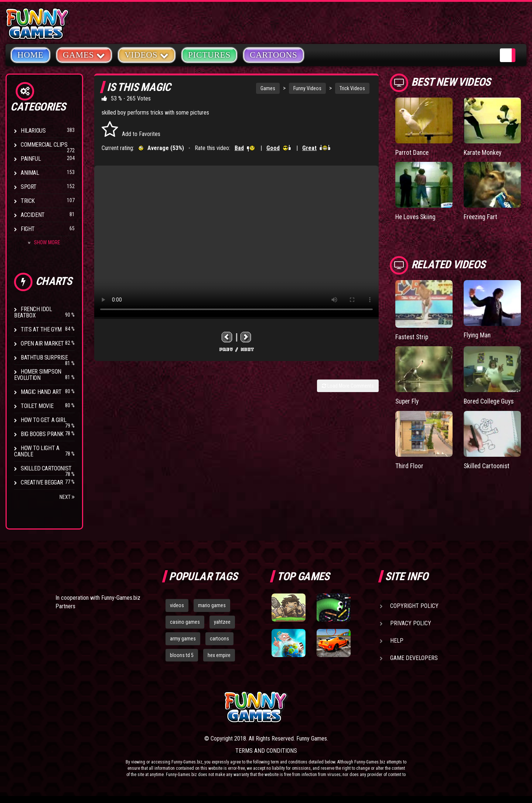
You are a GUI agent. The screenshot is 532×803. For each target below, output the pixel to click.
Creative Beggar (42, 482)
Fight (28, 229)
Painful (31, 159)
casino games (185, 622)
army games (183, 639)
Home (30, 55)
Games (268, 88)
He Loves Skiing (417, 217)
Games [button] (84, 55)
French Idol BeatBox (33, 312)
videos (177, 605)
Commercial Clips (44, 145)
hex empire (219, 655)
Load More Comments (348, 386)
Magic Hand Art (41, 392)
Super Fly (408, 401)
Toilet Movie (37, 406)
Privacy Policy (411, 623)
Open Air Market (42, 343)
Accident (33, 215)
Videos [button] (147, 55)
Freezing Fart (481, 217)
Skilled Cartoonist (46, 468)
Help (397, 641)
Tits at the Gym (41, 329)
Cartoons (274, 55)
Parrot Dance (413, 152)
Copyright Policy (414, 606)
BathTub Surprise (44, 358)
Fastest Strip (413, 336)
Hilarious (33, 131)
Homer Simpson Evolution (38, 375)
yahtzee (222, 622)
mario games (212, 605)
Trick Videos (352, 88)
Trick (28, 201)
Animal (30, 173)
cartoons (219, 639)
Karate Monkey (483, 152)
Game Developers (414, 658)
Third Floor (410, 465)
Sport (29, 187)
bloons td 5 (182, 655)
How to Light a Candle (37, 451)
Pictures (209, 55)
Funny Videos (307, 88)
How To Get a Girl (43, 420)
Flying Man (478, 335)
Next (67, 497)
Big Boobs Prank (42, 434)
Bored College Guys (490, 401)
